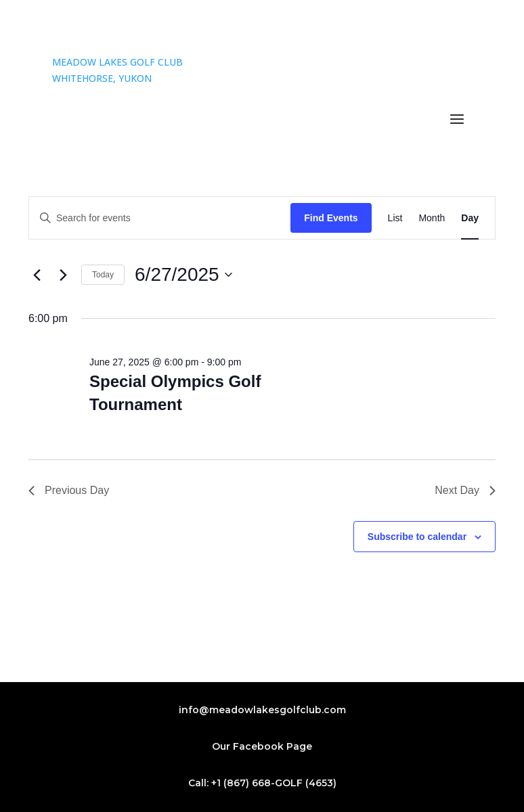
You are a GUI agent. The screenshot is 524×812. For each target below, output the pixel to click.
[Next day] (63, 275)
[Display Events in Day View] (470, 218)
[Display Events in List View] (395, 218)
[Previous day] (37, 275)
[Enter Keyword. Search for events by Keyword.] (160, 218)
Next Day (465, 490)
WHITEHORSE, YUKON (102, 78)
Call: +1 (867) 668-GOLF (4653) (262, 783)
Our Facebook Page (262, 746)
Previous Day (69, 490)
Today (103, 275)
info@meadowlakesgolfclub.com (262, 710)
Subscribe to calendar (417, 537)
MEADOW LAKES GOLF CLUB (117, 62)
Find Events (331, 218)
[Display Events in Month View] (432, 218)
